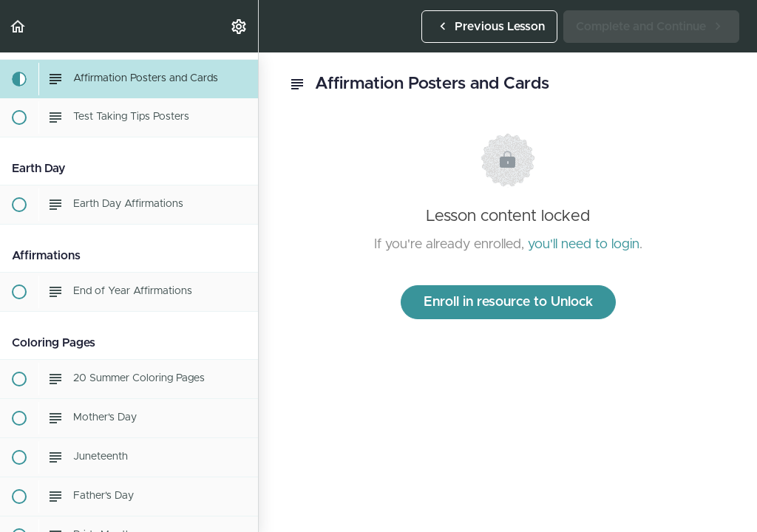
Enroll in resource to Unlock (508, 302)
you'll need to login (584, 245)
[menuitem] (240, 26)
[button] (18, 26)
